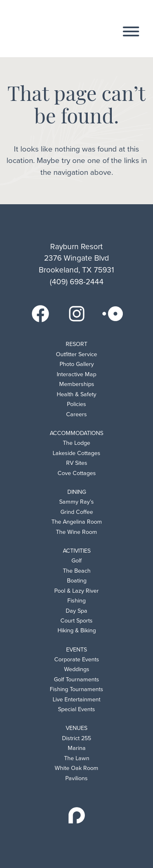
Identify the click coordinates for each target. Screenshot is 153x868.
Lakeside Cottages (76, 453)
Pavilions (76, 778)
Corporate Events (77, 659)
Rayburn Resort (60, 29)
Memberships (77, 384)
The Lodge (76, 443)
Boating (77, 581)
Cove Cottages (77, 473)
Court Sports (76, 621)
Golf (76, 561)
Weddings (77, 669)
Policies (76, 404)
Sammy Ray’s (76, 502)
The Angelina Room (77, 522)
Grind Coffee (77, 512)
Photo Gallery (77, 364)
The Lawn (77, 758)
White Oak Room (76, 768)
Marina (77, 748)
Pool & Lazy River (76, 591)
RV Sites (77, 463)
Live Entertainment (76, 700)
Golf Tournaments (76, 679)
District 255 (76, 738)
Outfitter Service (76, 354)
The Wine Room (76, 532)
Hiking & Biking (77, 630)
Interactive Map (76, 374)
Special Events (76, 709)
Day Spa (76, 611)
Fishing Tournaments (76, 689)
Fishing (76, 601)
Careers (76, 414)
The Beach (77, 571)
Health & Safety (76, 394)
